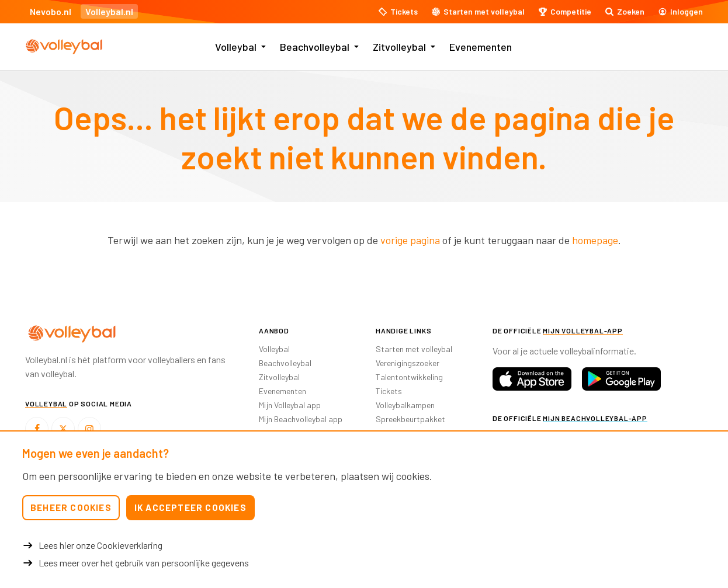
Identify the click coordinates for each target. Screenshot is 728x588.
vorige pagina (410, 240)
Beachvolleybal (315, 47)
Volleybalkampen (405, 405)
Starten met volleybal (414, 349)
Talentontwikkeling (409, 377)
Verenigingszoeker (408, 363)
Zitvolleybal (399, 47)
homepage (595, 240)
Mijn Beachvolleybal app (301, 419)
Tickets (389, 391)
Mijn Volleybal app (290, 405)
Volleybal (236, 47)
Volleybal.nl (109, 11)
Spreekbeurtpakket (410, 419)
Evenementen (481, 47)
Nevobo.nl (51, 11)
